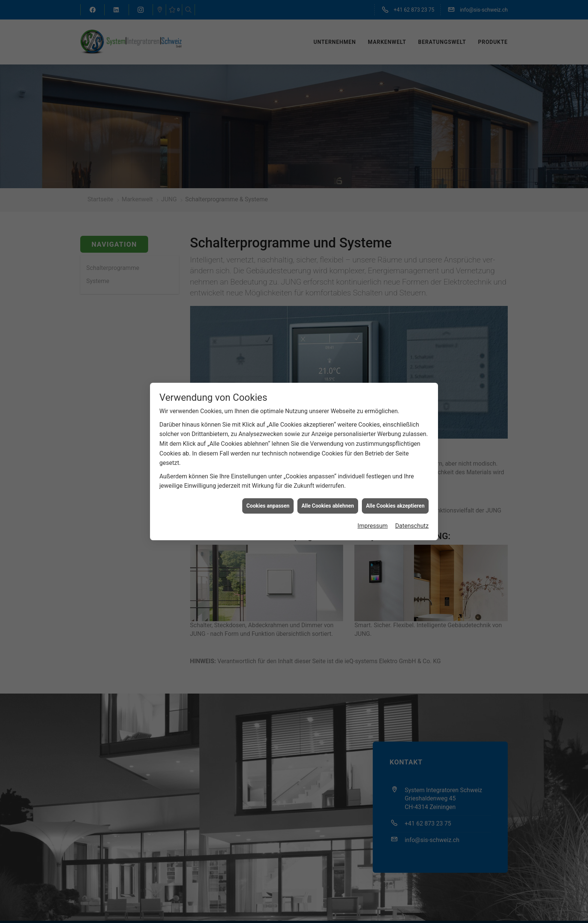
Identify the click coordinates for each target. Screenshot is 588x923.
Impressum (373, 525)
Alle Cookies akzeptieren (395, 505)
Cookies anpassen (268, 505)
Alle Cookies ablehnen (328, 505)
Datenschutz (412, 525)
